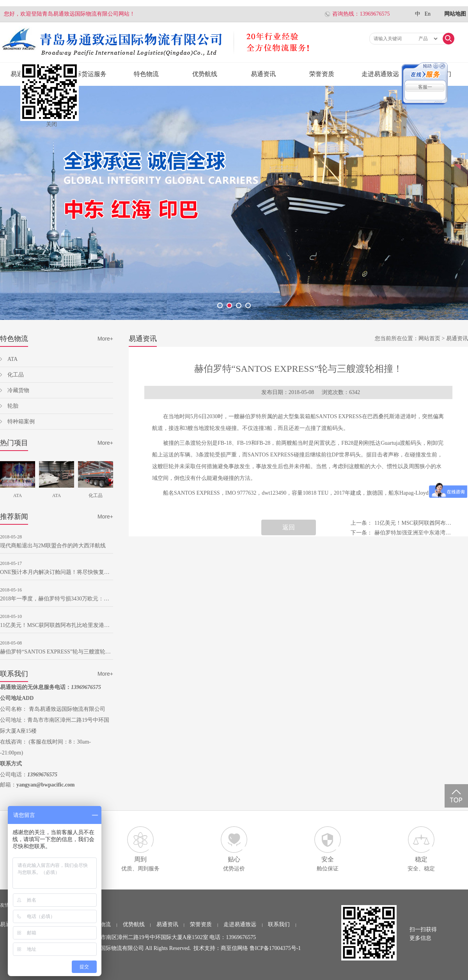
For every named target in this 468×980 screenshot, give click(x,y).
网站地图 (455, 14)
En (427, 14)
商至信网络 (234, 948)
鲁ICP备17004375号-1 (275, 948)
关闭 (51, 124)
